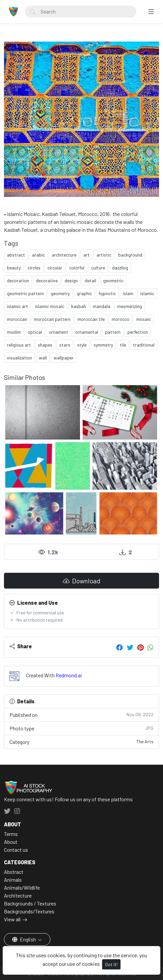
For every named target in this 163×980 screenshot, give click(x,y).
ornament (58, 332)
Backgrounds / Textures (30, 903)
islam (128, 293)
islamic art (17, 306)
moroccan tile (91, 319)
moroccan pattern (52, 319)
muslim (14, 332)
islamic (147, 293)
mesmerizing (130, 306)
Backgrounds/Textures (29, 911)
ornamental (87, 332)
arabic (38, 255)
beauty (14, 268)
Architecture (18, 895)
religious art (19, 345)
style (82, 345)
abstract (16, 255)
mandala (102, 306)
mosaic (144, 319)
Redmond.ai (69, 675)
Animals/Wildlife (22, 888)
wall (43, 358)
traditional (144, 345)
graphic (84, 293)
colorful (77, 268)
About (11, 842)
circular (55, 268)
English (25, 939)
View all (12, 919)
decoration (18, 280)
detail (90, 280)
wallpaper (64, 358)
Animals (13, 880)
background (130, 255)
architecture (64, 255)
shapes (45, 345)
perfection (138, 332)
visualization (19, 358)
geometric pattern (25, 293)
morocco (121, 319)
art (86, 255)
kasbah (79, 306)
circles (34, 268)
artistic (104, 255)
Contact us (16, 850)
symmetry (103, 345)
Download (82, 581)
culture (98, 268)
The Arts (145, 741)
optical (35, 332)
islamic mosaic (50, 306)
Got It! (111, 964)
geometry (60, 293)
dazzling (120, 268)
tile (123, 345)
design (71, 280)
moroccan (17, 319)
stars (65, 345)
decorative (47, 280)
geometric (113, 280)
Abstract (14, 872)
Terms (11, 834)
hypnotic (107, 293)
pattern (113, 332)
